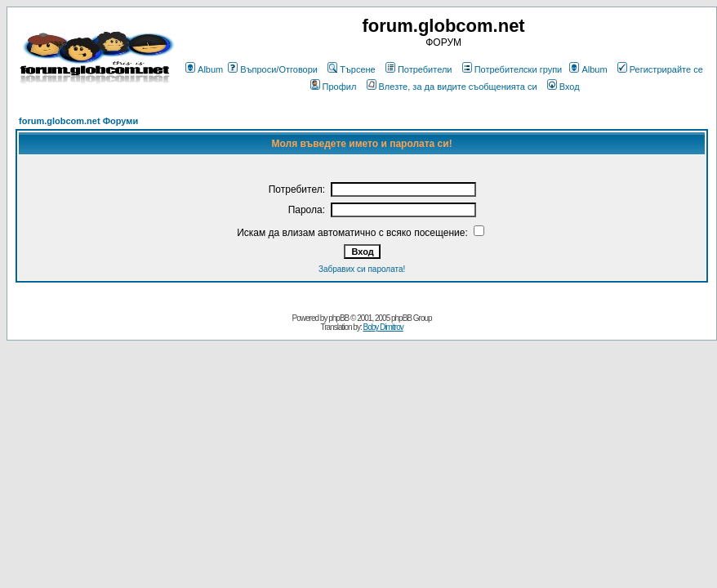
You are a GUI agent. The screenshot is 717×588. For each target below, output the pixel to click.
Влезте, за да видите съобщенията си (452, 87)
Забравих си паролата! (362, 269)
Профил (334, 87)
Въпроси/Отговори (273, 69)
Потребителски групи (512, 69)
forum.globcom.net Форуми (78, 121)
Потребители (419, 69)
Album (204, 69)
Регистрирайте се (660, 69)
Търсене (352, 69)
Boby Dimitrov (383, 327)
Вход (563, 87)
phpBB (338, 318)
